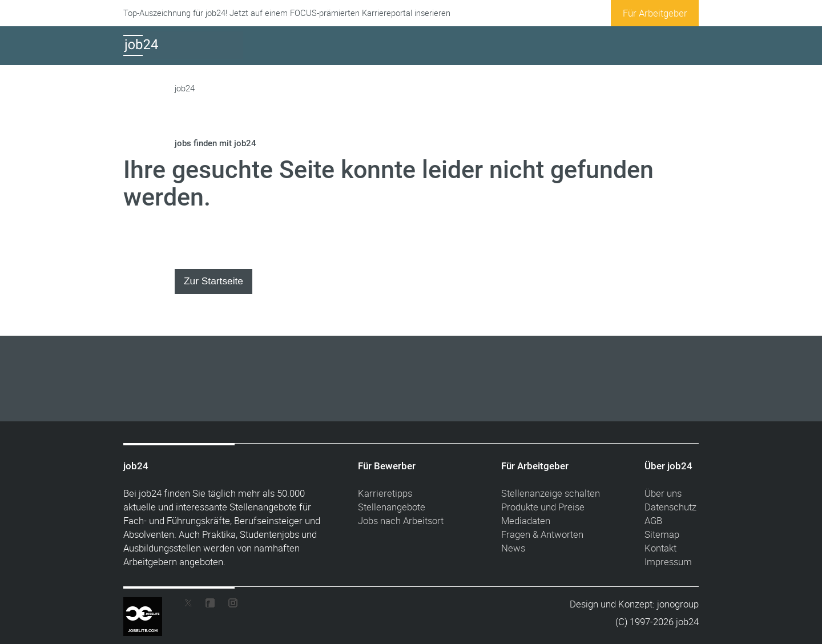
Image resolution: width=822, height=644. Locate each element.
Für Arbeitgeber (655, 13)
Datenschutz (670, 507)
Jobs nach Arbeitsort (401, 520)
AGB (653, 520)
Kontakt (660, 548)
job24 (185, 88)
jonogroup (678, 604)
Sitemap (662, 534)
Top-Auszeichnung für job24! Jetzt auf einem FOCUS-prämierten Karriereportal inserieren (287, 13)
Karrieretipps (385, 493)
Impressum (668, 562)
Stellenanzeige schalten (551, 493)
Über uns (663, 493)
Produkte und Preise (543, 507)
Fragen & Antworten (542, 534)
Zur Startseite (213, 281)
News (513, 548)
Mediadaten (526, 520)
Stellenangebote (392, 507)
